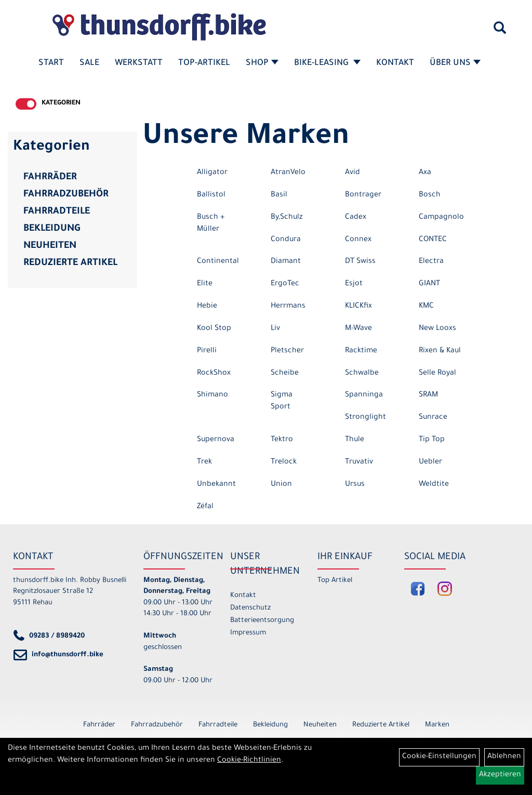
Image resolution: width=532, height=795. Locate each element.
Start (51, 63)
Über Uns (455, 63)
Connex (358, 240)
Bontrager (363, 195)
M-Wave (358, 329)
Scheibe (285, 374)
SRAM (428, 395)
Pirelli (207, 351)
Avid (353, 173)
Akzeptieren (500, 775)
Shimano (212, 395)
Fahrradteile (57, 212)
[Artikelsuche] (500, 32)
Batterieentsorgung (262, 621)
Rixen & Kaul (440, 351)
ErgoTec (285, 284)
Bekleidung (52, 229)
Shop (262, 63)
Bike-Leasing (327, 63)
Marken (437, 725)
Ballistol (211, 195)
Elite (205, 284)
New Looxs (437, 329)
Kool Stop (214, 329)
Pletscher (287, 351)
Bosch (430, 195)
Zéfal (205, 507)
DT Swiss (360, 262)
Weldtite (434, 485)
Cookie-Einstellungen (439, 757)
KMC (426, 307)
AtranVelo (288, 173)
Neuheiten (50, 246)
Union (281, 485)
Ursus (355, 485)
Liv (275, 329)
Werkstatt (139, 63)
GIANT (429, 284)
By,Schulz (287, 218)
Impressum (248, 633)
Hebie (207, 307)
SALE (89, 63)
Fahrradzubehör (66, 195)
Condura (286, 240)
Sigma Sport (282, 401)
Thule (355, 440)
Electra (431, 262)
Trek (204, 462)
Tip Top (432, 440)
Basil (279, 195)
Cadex (356, 218)
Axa (425, 173)
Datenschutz (250, 608)
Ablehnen (504, 757)
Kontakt (395, 63)
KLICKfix (358, 307)
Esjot (354, 284)
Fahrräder (50, 178)
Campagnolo (441, 218)
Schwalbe (362, 374)
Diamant (286, 262)
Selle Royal (437, 374)
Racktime (361, 351)
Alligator (212, 173)
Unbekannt (216, 485)
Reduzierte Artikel (70, 263)
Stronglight (365, 418)
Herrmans (288, 307)
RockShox (214, 374)
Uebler (430, 462)
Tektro (282, 440)
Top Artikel (335, 581)
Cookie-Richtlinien (249, 761)
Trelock (284, 462)
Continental (218, 262)
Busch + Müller (211, 224)
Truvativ (359, 462)
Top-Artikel (204, 63)
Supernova (216, 440)
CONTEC (433, 240)
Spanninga (364, 395)
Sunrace (433, 418)
